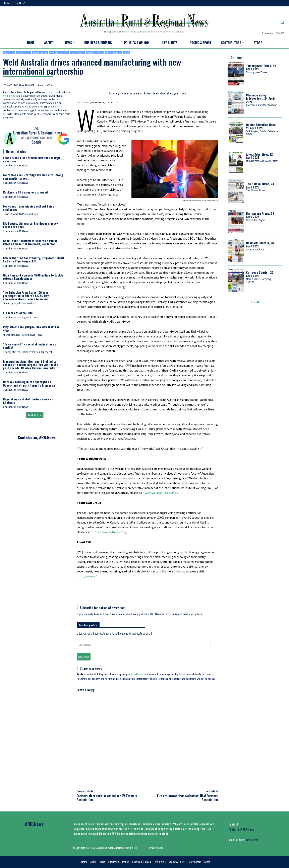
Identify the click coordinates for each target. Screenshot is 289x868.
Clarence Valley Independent (261, 105)
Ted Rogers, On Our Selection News (262, 133)
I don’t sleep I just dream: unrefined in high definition (31, 159)
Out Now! (237, 58)
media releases (135, 674)
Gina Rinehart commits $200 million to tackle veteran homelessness (33, 277)
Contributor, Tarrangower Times (20, 318)
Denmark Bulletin (255, 250)
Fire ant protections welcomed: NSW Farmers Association (187, 798)
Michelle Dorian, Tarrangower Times (22, 335)
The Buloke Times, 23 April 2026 (260, 185)
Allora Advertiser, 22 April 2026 (259, 156)
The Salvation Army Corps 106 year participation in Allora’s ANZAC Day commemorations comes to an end (26, 296)
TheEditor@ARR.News (241, 829)
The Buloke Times (256, 190)
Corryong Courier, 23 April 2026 (260, 274)
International (95, 53)
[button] (282, 22)
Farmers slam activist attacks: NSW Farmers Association (107, 798)
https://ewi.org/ (87, 576)
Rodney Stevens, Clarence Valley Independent (27, 352)
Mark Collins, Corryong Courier (259, 280)
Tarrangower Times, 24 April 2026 (261, 67)
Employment (24, 53)
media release (10, 96)
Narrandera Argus (255, 220)
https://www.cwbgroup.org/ (110, 532)
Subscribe (84, 657)
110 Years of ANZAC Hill (18, 313)
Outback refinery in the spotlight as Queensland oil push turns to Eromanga (29, 383)
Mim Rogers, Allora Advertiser (19, 303)
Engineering (40, 53)
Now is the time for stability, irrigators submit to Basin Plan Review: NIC (34, 260)
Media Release (113, 53)
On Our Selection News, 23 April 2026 (261, 126)
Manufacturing (59, 53)
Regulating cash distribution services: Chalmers (28, 401)
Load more (35, 415)
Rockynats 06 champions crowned (25, 192)
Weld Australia (83, 102)
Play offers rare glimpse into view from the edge (31, 329)
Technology (77, 53)
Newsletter (252, 840)
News (127, 53)
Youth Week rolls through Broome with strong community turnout (33, 177)
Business (9, 53)
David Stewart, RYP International (21, 214)
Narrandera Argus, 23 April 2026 (260, 215)
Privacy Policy (156, 848)
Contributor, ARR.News (20, 85)
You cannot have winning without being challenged (29, 208)
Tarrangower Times (256, 72)
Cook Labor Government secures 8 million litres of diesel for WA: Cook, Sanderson (30, 242)
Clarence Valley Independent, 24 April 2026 (260, 98)
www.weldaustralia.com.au (161, 493)
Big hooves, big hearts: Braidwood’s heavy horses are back (30, 225)
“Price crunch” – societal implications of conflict (30, 346)
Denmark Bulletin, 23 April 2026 (260, 245)
